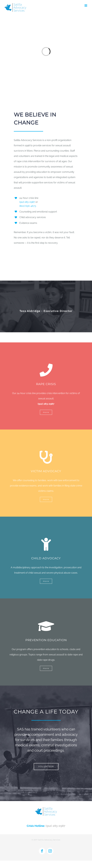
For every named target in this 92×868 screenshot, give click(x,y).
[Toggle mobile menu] (86, 6)
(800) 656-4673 (28, 206)
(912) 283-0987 (27, 202)
